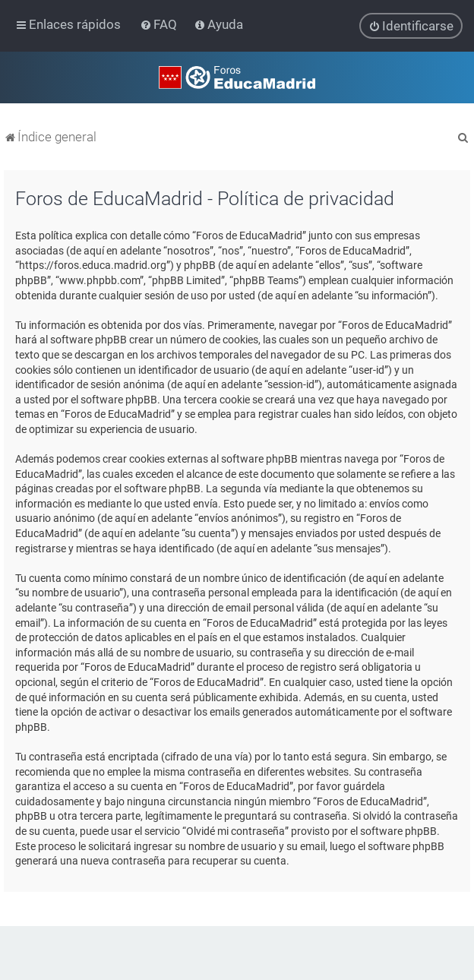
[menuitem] (160, 24)
